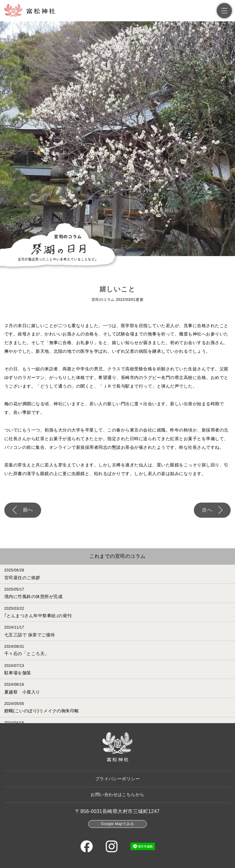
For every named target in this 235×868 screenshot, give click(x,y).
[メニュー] (224, 11)
